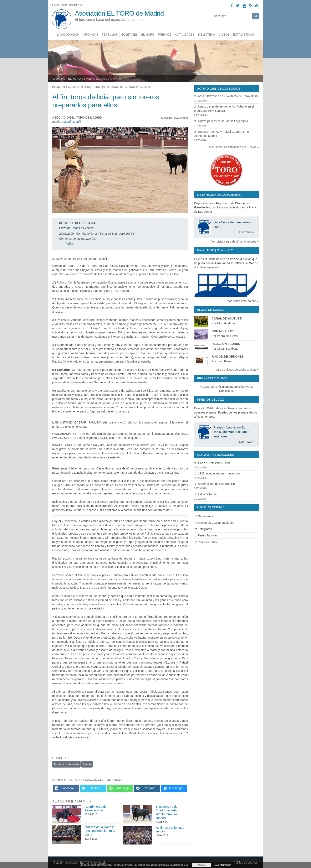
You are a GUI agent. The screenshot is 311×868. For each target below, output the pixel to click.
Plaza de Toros (206, 542)
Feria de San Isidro (66, 764)
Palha (70, 244)
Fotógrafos (203, 529)
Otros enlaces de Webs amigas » (237, 370)
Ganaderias (204, 516)
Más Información (223, 865)
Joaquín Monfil (72, 122)
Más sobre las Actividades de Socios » (234, 147)
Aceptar (202, 865)
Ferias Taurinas (206, 535)
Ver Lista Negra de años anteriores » (235, 241)
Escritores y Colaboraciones (214, 523)
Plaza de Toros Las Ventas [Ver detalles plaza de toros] (76, 228)
